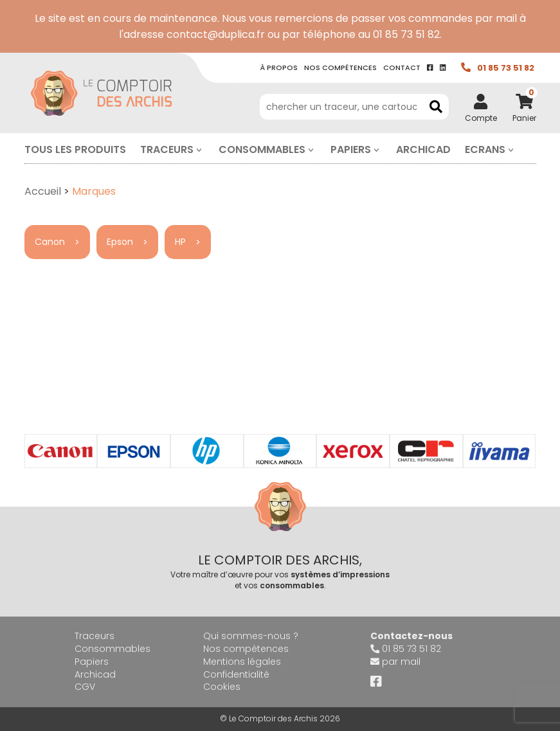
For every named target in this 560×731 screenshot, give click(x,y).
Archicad (423, 149)
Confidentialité (236, 674)
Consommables (262, 149)
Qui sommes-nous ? (251, 636)
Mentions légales (242, 662)
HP (180, 242)
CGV (85, 687)
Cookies (222, 687)
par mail (401, 662)
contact (402, 68)
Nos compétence (340, 68)
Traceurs (167, 149)
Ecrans (485, 149)
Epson (120, 242)
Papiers (351, 149)
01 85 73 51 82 (506, 68)
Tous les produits (75, 149)
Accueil (43, 191)
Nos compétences (246, 649)
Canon (50, 242)
